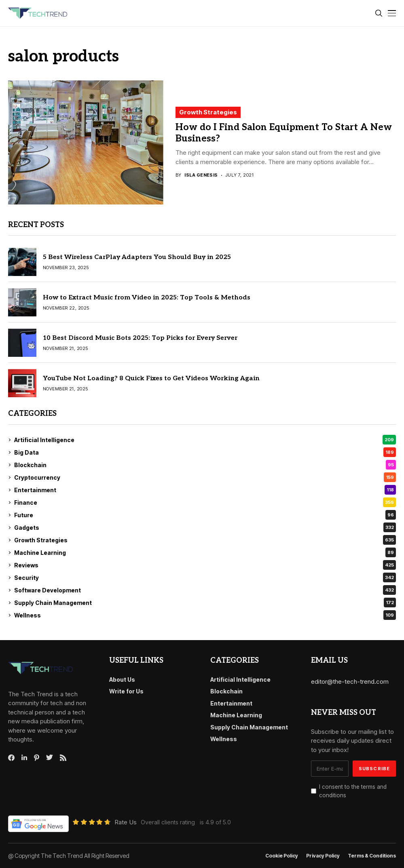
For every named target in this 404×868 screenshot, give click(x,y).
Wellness (205, 615)
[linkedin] (24, 758)
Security (205, 577)
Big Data (205, 452)
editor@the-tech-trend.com (350, 682)
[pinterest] (37, 758)
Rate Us (126, 822)
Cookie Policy (282, 856)
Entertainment (205, 490)
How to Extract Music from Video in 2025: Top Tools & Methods (147, 298)
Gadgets (205, 527)
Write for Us (126, 691)
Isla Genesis (201, 175)
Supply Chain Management (205, 603)
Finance (205, 502)
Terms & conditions (372, 856)
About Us (122, 679)
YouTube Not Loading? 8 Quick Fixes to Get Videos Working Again (151, 378)
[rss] (63, 758)
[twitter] (50, 758)
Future (205, 515)
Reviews (205, 565)
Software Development (205, 590)
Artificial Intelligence (205, 440)
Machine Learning (205, 552)
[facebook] (11, 758)
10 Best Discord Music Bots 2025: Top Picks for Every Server (140, 338)
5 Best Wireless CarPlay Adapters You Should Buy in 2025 (137, 257)
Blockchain (205, 465)
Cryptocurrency (205, 477)
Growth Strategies (208, 112)
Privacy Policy (323, 856)
